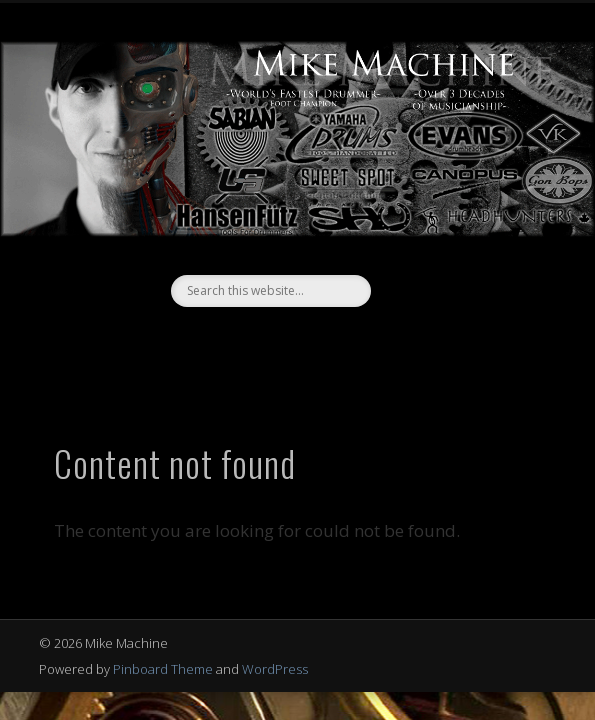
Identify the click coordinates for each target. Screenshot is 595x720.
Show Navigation (492, 179)
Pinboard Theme (163, 669)
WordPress (275, 669)
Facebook (274, 341)
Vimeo (315, 341)
